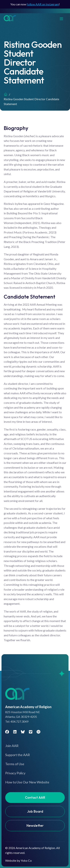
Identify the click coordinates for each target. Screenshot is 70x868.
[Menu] (63, 18)
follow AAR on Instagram (43, 4)
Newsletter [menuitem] (35, 826)
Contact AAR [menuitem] (35, 797)
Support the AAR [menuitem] (18, 755)
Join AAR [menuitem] (12, 746)
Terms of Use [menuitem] (15, 764)
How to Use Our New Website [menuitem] (27, 782)
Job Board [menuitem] (35, 811)
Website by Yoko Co (18, 860)
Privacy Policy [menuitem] (15, 773)
